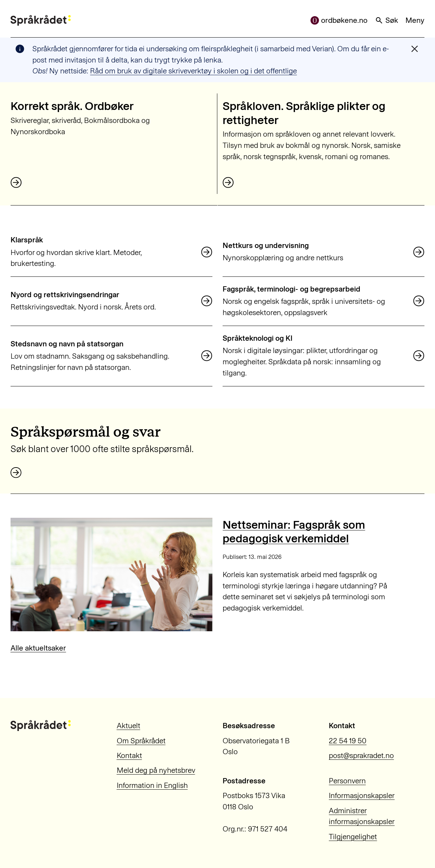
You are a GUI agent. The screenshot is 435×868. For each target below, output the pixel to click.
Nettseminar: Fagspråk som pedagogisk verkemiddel (294, 531)
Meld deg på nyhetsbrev (156, 770)
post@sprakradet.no (361, 755)
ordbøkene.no (339, 20)
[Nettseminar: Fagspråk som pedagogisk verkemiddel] (111, 575)
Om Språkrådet (141, 741)
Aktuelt (129, 726)
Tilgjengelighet (353, 837)
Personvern (347, 781)
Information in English (152, 785)
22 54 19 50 (348, 741)
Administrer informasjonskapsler (362, 816)
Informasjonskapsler (362, 795)
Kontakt (129, 755)
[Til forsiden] (41, 21)
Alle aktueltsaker (38, 648)
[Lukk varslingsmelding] (415, 49)
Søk (386, 20)
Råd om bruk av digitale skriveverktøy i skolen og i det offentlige (193, 71)
